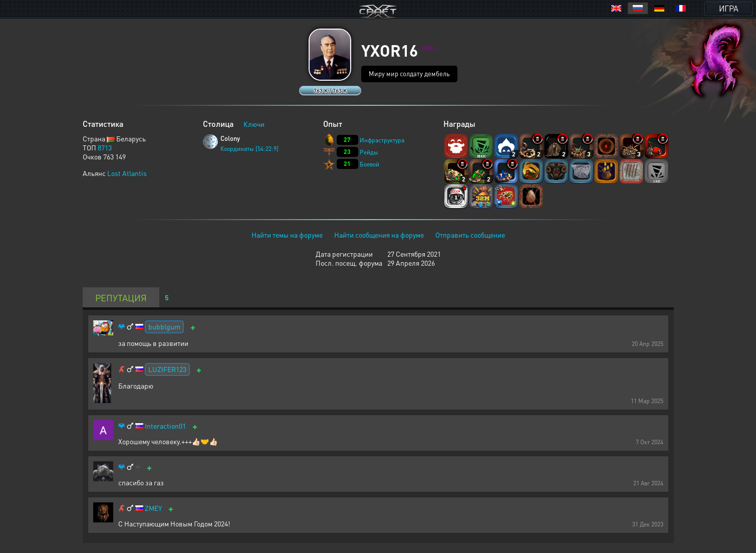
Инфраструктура (382, 140)
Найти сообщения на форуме (379, 235)
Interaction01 (165, 426)
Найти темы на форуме (287, 235)
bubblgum (164, 326)
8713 (105, 147)
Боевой (369, 164)
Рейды (369, 152)
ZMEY (153, 508)
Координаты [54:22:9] (249, 149)
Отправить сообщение (470, 235)
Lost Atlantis (127, 173)
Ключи (254, 124)
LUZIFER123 (167, 369)
